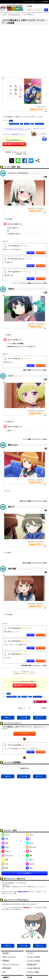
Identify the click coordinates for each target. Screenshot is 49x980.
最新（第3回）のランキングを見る (14, 144)
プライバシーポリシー (11, 964)
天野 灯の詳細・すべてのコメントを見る (35, 370)
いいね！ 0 (31, 253)
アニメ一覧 (24, 718)
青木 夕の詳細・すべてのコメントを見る (35, 563)
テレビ (30, 843)
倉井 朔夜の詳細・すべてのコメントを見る (34, 665)
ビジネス (30, 864)
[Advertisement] (24, 52)
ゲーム (5, 834)
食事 (5, 859)
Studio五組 (27, 124)
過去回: (24, 708)
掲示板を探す (32, 964)
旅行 (29, 851)
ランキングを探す (34, 957)
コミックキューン (40, 124)
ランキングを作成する (24, 873)
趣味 (29, 855)
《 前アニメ (8, 718)
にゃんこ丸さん (42, 134)
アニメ (11, 121)
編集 (44, 139)
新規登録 (26, 908)
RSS (4, 972)
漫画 (21, 124)
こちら (19, 130)
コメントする (25, 734)
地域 (29, 868)
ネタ (5, 864)
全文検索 (29, 6)
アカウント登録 (33, 972)
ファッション (7, 855)
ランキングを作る (34, 961)
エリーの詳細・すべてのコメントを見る (35, 439)
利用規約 (6, 961)
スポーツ (6, 851)
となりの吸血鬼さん (14, 124)
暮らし (30, 859)
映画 (5, 843)
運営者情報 (7, 968)
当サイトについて (9, 957)
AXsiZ (32, 124)
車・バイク (31, 847)
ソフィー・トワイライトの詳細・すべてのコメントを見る (30, 283)
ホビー (5, 847)
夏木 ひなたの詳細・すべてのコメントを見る (34, 501)
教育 (5, 868)
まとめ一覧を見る (34, 968)
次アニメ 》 (40, 718)
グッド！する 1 (40, 702)
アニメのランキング (14, 15)
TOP (5, 15)
